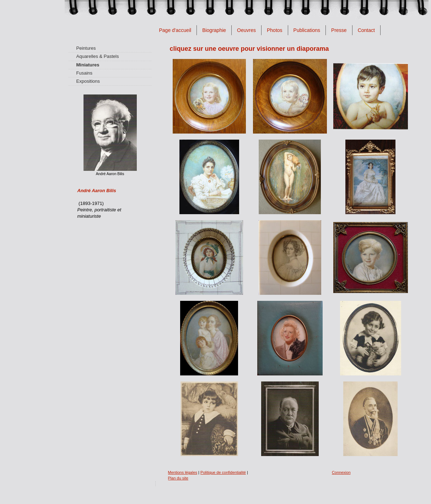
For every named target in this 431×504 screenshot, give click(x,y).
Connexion (341, 472)
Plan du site (178, 478)
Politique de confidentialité (223, 472)
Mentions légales (183, 472)
